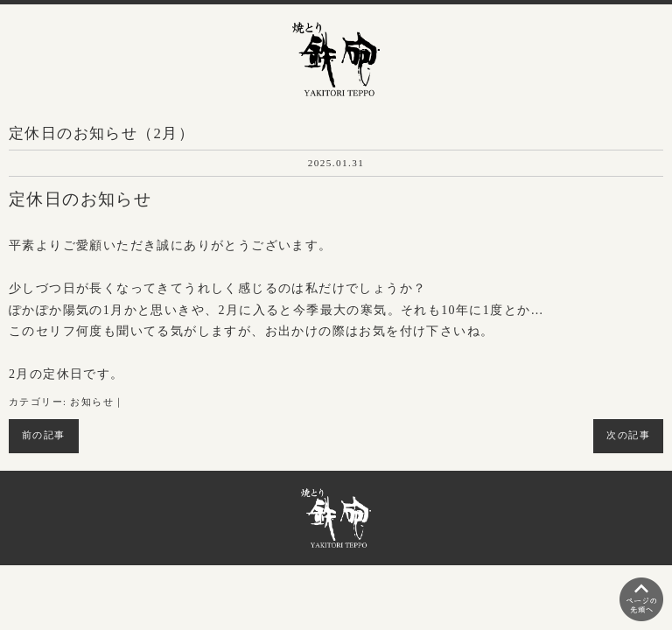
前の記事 (44, 435)
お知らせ (92, 402)
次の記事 (628, 435)
